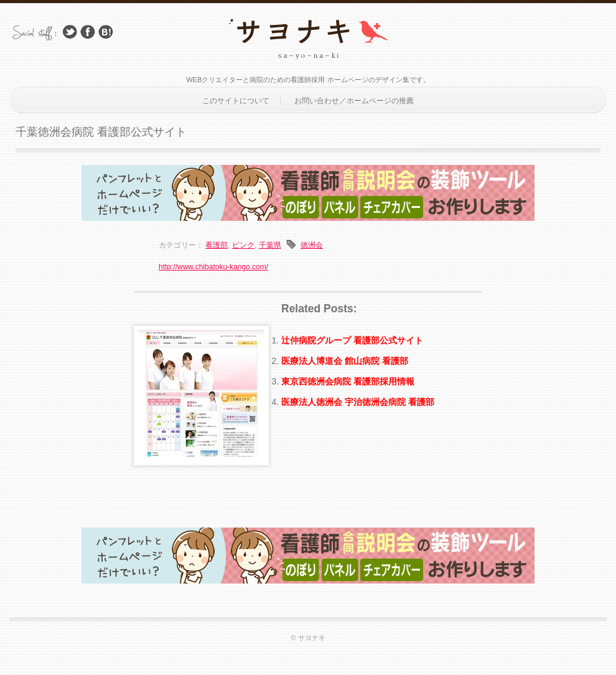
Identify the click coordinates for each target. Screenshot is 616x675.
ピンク (243, 245)
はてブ (106, 32)
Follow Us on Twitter (70, 32)
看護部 (217, 245)
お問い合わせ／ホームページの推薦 (354, 101)
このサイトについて (236, 101)
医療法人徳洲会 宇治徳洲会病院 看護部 (358, 402)
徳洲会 (312, 245)
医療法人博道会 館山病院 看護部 (345, 361)
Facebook (88, 32)
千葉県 (270, 245)
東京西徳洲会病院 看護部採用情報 (348, 381)
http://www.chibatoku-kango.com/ (213, 267)
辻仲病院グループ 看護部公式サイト (352, 340)
